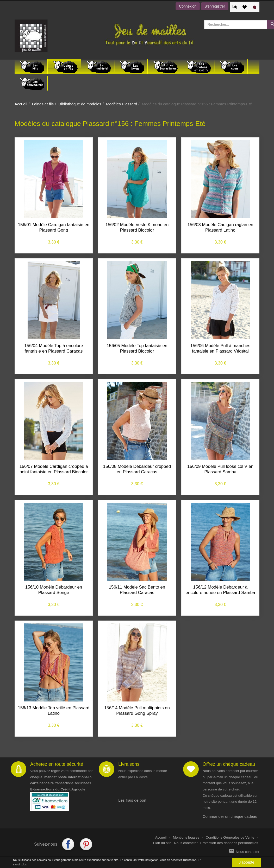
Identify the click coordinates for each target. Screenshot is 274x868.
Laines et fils (43, 104)
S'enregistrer (215, 6)
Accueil (21, 104)
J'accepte (247, 862)
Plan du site (162, 843)
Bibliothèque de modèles (80, 104)
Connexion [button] (188, 6)
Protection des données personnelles (229, 843)
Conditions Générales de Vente (230, 837)
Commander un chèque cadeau (230, 816)
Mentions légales (186, 837)
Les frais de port (132, 800)
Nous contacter (186, 843)
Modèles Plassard (122, 104)
